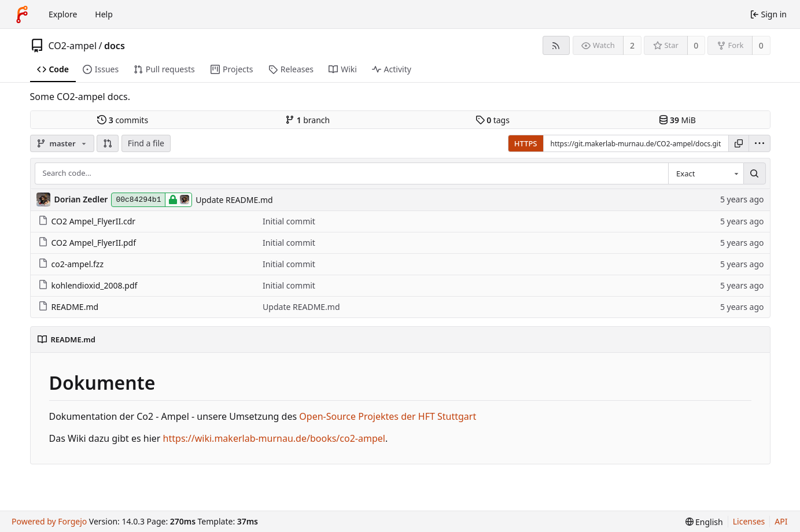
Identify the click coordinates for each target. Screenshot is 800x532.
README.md (69, 307)
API (781, 521)
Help (104, 14)
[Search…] (754, 173)
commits (123, 120)
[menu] (760, 143)
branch (307, 120)
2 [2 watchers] (632, 45)
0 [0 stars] (696, 45)
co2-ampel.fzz (71, 264)
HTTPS (526, 143)
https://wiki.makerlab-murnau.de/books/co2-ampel (274, 438)
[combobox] (706, 173)
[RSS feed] (556, 45)
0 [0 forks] (761, 45)
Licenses (749, 521)
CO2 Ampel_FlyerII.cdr (87, 221)
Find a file (146, 143)
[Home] (22, 14)
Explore (63, 14)
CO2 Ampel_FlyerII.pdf (87, 243)
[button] (108, 143)
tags (493, 120)
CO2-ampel (73, 46)
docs (115, 46)
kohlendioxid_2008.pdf (88, 285)
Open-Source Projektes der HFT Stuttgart (388, 416)
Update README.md (234, 200)
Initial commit (289, 221)
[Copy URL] (739, 143)
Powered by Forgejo (49, 521)
